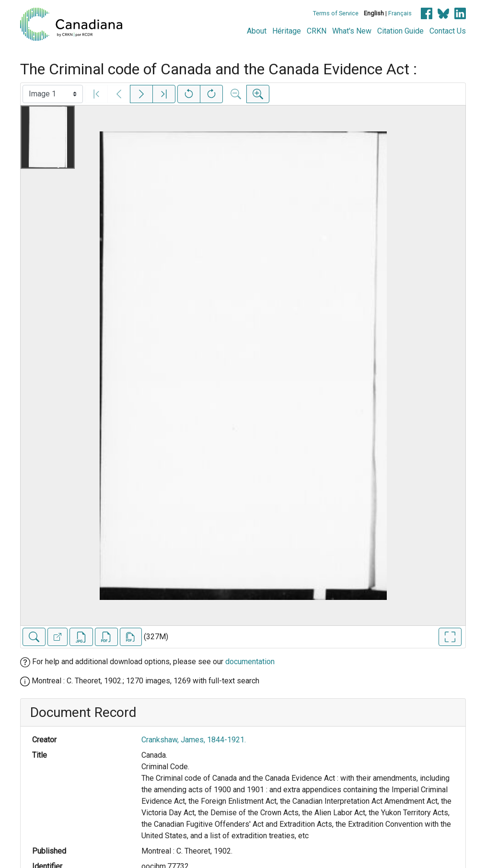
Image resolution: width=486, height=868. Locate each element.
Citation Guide (400, 31)
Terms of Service (336, 13)
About (257, 31)
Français (400, 13)
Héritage (287, 31)
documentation (250, 662)
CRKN (317, 31)
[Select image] (53, 94)
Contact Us (448, 31)
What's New (352, 31)
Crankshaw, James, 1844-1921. (194, 740)
